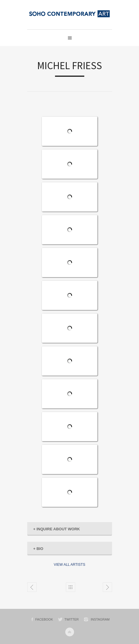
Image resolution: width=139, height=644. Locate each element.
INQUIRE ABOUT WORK (57, 529)
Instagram (100, 619)
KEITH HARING (107, 587)
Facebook (44, 619)
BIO (38, 549)
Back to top (70, 632)
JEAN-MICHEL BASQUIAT (32, 587)
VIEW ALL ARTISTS (69, 565)
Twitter (72, 619)
